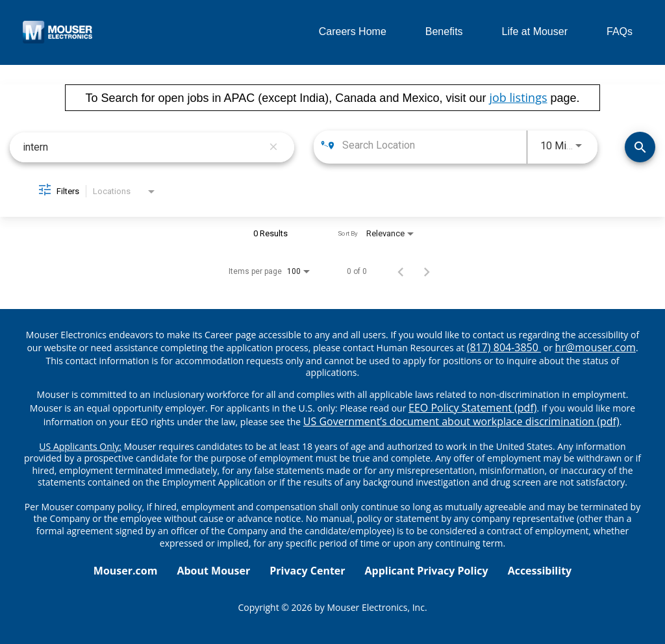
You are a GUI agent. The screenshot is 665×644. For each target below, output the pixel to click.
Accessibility (540, 571)
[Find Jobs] (640, 147)
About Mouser (213, 571)
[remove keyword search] (273, 147)
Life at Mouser (535, 31)
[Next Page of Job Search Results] (427, 271)
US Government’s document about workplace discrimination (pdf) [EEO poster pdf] (461, 421)
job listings (518, 97)
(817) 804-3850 (504, 347)
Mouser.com (126, 571)
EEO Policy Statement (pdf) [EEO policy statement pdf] (472, 408)
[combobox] (143, 147)
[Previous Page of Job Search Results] (401, 271)
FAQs (620, 31)
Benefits (444, 31)
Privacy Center (307, 571)
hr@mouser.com (596, 347)
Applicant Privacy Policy (427, 571)
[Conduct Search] (640, 147)
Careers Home (353, 31)
